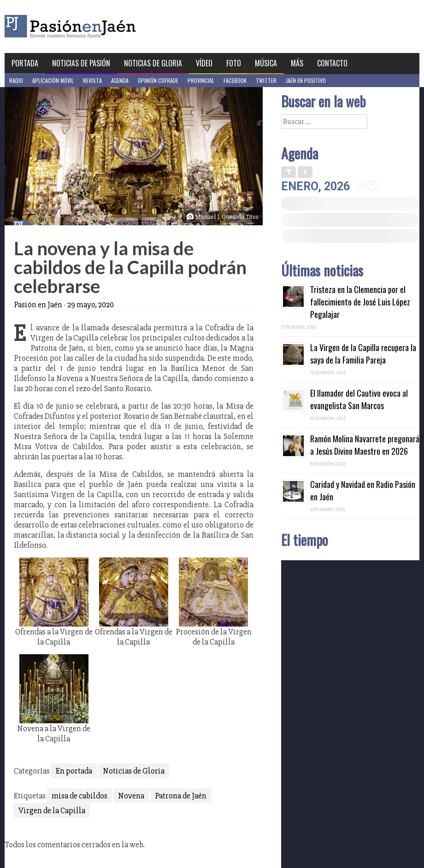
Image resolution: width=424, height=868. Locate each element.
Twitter (266, 80)
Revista (92, 80)
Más (297, 63)
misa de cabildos (79, 796)
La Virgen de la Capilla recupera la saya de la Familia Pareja (363, 354)
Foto (234, 63)
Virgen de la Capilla (52, 810)
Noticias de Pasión (81, 63)
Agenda (120, 80)
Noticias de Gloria (153, 63)
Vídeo (204, 63)
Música (266, 63)
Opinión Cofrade (158, 80)
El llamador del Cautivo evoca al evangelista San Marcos (359, 399)
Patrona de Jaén (181, 796)
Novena (131, 796)
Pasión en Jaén (95, 26)
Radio (16, 80)
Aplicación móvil (53, 80)
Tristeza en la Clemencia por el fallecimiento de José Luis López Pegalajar (360, 302)
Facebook (235, 80)
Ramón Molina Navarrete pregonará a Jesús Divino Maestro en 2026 (365, 445)
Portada (25, 63)
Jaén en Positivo (306, 80)
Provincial (201, 80)
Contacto (332, 63)
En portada (74, 771)
